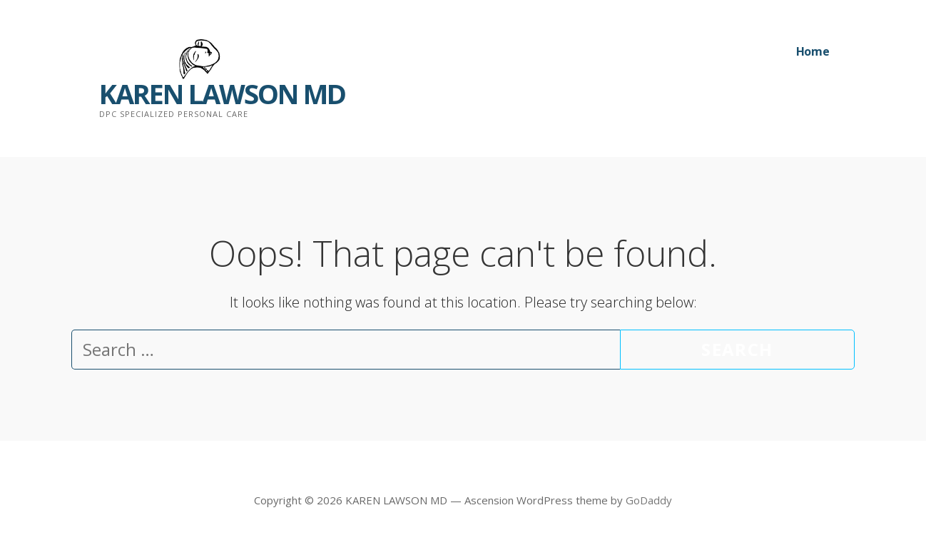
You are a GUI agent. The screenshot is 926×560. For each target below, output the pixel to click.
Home (813, 51)
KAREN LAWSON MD (222, 93)
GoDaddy (649, 500)
